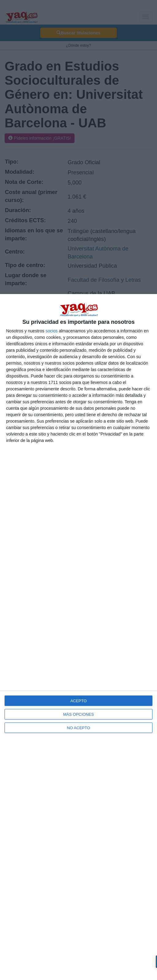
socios (52, 331)
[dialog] (78, 637)
